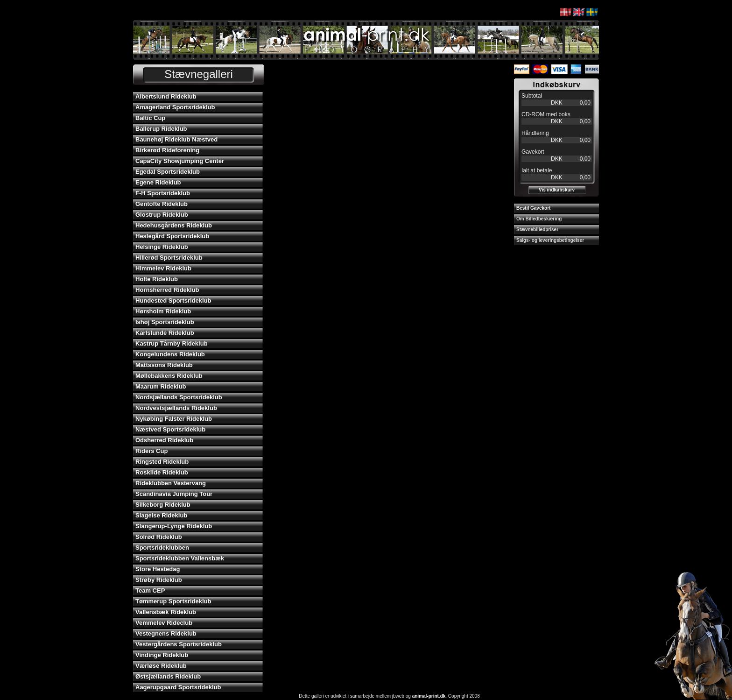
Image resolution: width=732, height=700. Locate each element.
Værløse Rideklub (161, 666)
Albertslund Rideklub (166, 96)
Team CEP (150, 590)
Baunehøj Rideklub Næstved (176, 139)
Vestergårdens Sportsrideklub (179, 644)
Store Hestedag (158, 569)
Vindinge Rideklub (162, 655)
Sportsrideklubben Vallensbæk (180, 558)
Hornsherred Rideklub (167, 290)
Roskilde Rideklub (162, 472)
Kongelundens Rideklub (170, 354)
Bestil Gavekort (533, 208)
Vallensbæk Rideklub (166, 612)
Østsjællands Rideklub (168, 676)
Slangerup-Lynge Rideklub (174, 526)
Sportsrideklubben (162, 548)
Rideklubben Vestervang (171, 483)
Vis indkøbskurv (557, 190)
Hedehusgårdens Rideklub (174, 225)
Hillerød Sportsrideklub (169, 258)
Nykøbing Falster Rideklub (174, 419)
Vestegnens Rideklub (166, 633)
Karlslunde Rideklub (165, 333)
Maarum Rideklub (161, 386)
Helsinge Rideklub (162, 247)
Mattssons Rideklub (164, 365)
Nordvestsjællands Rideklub (176, 408)
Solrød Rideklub (159, 537)
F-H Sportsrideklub (163, 193)
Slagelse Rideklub (161, 515)
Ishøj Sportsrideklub (165, 322)
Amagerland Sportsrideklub (175, 107)
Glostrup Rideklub (162, 215)
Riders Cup (151, 451)
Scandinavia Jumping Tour (174, 494)
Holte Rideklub (157, 279)
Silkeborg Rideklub (163, 505)
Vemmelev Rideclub (164, 623)
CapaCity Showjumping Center (180, 161)
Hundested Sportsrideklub (173, 301)
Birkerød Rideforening (167, 150)
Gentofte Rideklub (162, 204)
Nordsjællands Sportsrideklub (179, 397)
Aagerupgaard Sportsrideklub (178, 687)
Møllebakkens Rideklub (169, 376)
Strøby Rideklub (159, 580)
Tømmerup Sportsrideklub (173, 601)
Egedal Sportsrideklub (168, 172)
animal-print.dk (429, 696)
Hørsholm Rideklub (163, 311)
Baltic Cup (150, 118)
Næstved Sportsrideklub (170, 429)
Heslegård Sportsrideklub (172, 236)
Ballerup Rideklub (161, 129)
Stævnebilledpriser (537, 230)
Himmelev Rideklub (163, 268)
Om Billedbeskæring (539, 219)
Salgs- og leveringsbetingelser (550, 240)
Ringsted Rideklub (162, 462)
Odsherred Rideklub (164, 440)
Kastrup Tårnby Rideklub (172, 343)
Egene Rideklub (158, 182)
